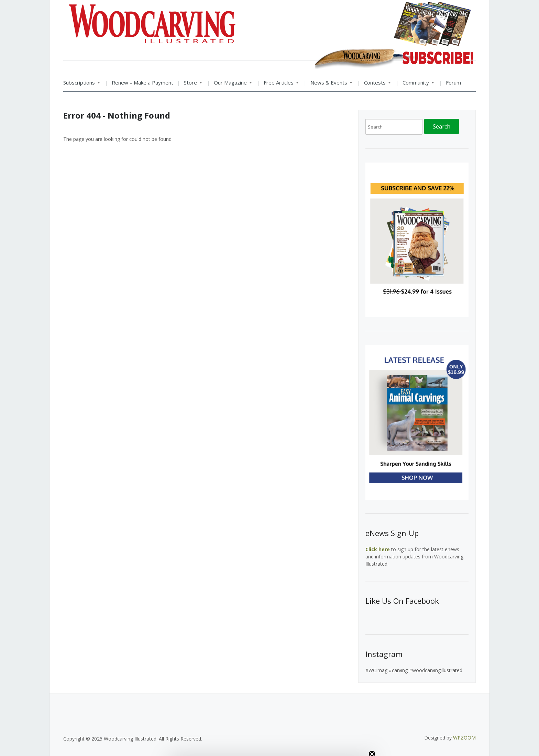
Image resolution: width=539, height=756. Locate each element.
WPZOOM (464, 738)
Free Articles (279, 85)
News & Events (329, 85)
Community (416, 85)
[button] (269, 747)
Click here (378, 549)
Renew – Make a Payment (142, 82)
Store (191, 85)
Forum (453, 82)
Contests (375, 85)
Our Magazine (231, 85)
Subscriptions (81, 85)
